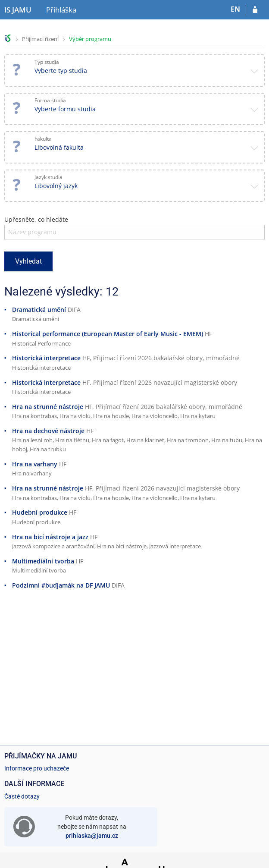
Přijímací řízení (40, 39)
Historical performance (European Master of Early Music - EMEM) (108, 334)
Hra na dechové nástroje (48, 431)
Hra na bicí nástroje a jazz (50, 537)
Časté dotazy (22, 796)
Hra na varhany (35, 464)
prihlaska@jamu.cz (92, 836)
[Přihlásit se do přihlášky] (255, 10)
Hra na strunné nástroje (48, 407)
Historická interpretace (46, 358)
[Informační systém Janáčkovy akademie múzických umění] (18, 10)
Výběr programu (90, 39)
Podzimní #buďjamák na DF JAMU (61, 585)
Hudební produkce (40, 512)
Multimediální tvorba (43, 561)
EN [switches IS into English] (235, 9)
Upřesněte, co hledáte (36, 219)
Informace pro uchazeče (37, 768)
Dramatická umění (39, 310)
